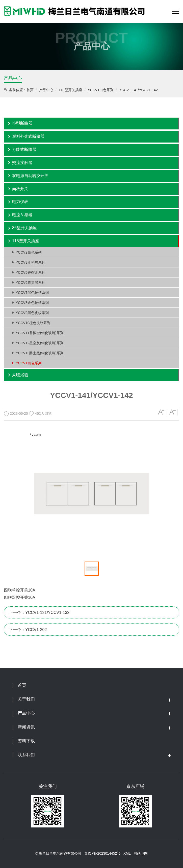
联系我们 (26, 755)
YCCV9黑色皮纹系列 (32, 313)
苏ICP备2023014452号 (102, 853)
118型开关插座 (70, 90)
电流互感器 (22, 215)
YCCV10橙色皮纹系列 (33, 323)
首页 (30, 90)
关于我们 (26, 699)
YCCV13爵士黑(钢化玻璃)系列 (40, 353)
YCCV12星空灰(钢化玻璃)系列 (40, 343)
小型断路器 (22, 123)
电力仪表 (20, 202)
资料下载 (26, 741)
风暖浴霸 (20, 375)
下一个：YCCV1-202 (28, 630)
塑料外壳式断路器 (28, 136)
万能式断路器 (24, 149)
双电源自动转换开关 (30, 176)
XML (127, 853)
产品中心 (13, 78)
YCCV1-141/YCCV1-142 (138, 90)
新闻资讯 (26, 727)
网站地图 (141, 853)
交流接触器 (22, 163)
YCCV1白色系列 (101, 90)
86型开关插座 (24, 228)
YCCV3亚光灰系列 (30, 262)
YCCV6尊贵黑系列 (30, 283)
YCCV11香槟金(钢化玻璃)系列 (40, 333)
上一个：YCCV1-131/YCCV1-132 (39, 613)
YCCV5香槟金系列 (30, 272)
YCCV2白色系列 (29, 252)
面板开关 (20, 189)
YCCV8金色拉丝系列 (32, 303)
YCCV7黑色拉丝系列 (32, 293)
